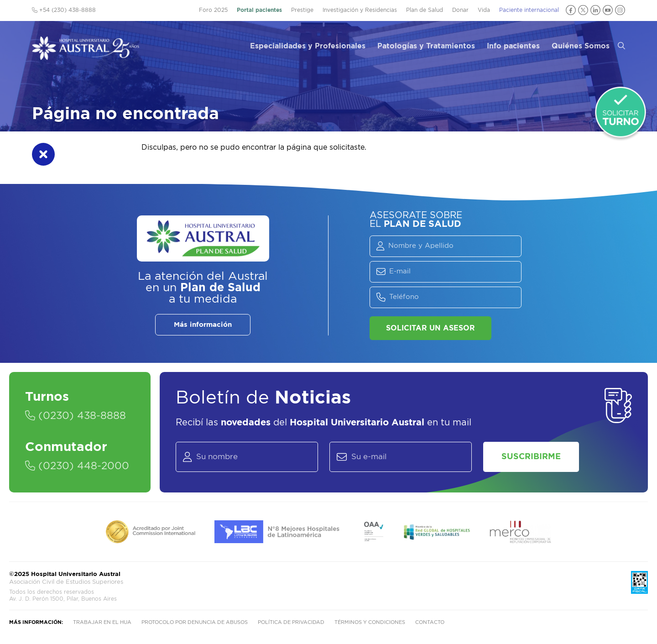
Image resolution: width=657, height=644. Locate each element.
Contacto (430, 622)
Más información (203, 325)
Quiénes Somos (581, 46)
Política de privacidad (291, 622)
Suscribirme (531, 457)
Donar (460, 10)
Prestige (302, 10)
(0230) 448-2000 (77, 466)
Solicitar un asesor (430, 328)
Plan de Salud (425, 10)
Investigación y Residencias (360, 10)
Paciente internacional (529, 10)
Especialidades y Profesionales (308, 46)
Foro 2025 (213, 10)
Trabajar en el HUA (102, 622)
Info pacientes (513, 46)
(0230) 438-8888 (76, 416)
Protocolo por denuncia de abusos (195, 622)
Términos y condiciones (370, 622)
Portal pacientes (259, 10)
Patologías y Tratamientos (426, 46)
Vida (484, 10)
